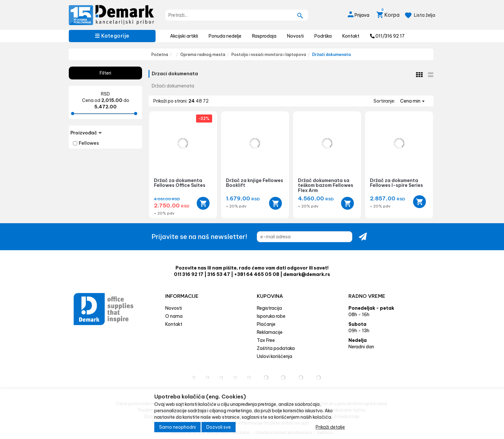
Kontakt (351, 36)
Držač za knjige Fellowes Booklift (255, 183)
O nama (174, 316)
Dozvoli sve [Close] (219, 427)
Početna (160, 55)
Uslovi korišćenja (274, 356)
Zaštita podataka (276, 348)
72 (206, 101)
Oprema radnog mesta (203, 55)
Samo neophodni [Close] (177, 427)
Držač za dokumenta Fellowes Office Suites (180, 183)
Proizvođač (86, 133)
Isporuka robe (271, 316)
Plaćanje (266, 324)
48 (199, 101)
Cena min (412, 101)
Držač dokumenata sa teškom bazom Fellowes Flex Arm (326, 185)
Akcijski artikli (184, 36)
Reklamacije (270, 332)
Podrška (323, 36)
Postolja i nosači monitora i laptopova (269, 55)
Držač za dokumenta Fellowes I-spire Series (396, 183)
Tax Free (266, 340)
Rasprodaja (264, 36)
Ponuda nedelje (225, 36)
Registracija (269, 308)
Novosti (295, 36)
